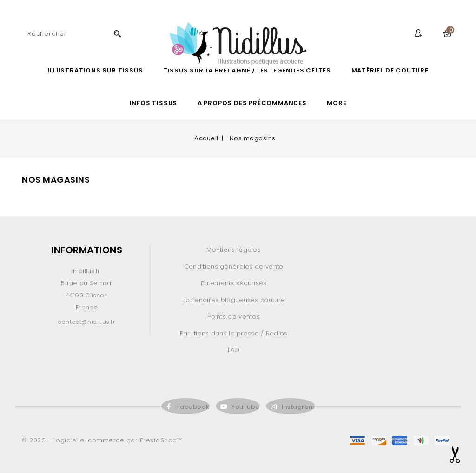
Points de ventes (234, 317)
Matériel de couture (390, 70)
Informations (87, 250)
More (337, 103)
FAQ (234, 350)
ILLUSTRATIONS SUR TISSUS (95, 70)
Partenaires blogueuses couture (234, 300)
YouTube (246, 407)
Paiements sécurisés (234, 283)
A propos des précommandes (252, 103)
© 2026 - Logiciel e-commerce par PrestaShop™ (102, 440)
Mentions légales (234, 250)
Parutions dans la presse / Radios (234, 333)
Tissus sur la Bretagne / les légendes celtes (247, 70)
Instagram (298, 407)
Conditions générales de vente (234, 266)
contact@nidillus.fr (86, 322)
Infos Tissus (154, 103)
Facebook (193, 407)
